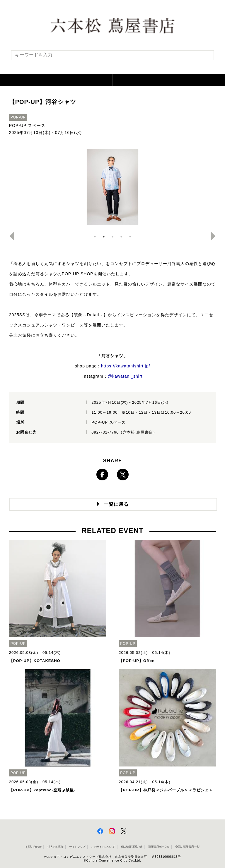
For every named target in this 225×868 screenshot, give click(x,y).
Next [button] (215, 236)
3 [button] (112, 237)
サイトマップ (77, 847)
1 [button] (95, 237)
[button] (56, 80)
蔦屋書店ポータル (159, 847)
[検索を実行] (206, 57)
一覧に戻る (116, 504)
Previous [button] (10, 236)
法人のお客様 (55, 847)
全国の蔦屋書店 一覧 (187, 847)
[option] (113, 187)
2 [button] (104, 237)
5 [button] (130, 237)
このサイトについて (103, 847)
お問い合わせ (33, 847)
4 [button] (121, 237)
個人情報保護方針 (132, 847)
